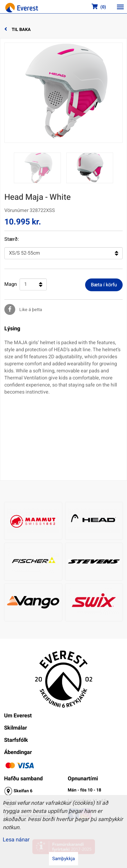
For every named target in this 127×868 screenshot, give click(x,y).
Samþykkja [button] (63, 859)
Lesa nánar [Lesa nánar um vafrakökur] (16, 840)
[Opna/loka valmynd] (120, 7)
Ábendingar (18, 752)
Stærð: (12, 239)
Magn (11, 284)
